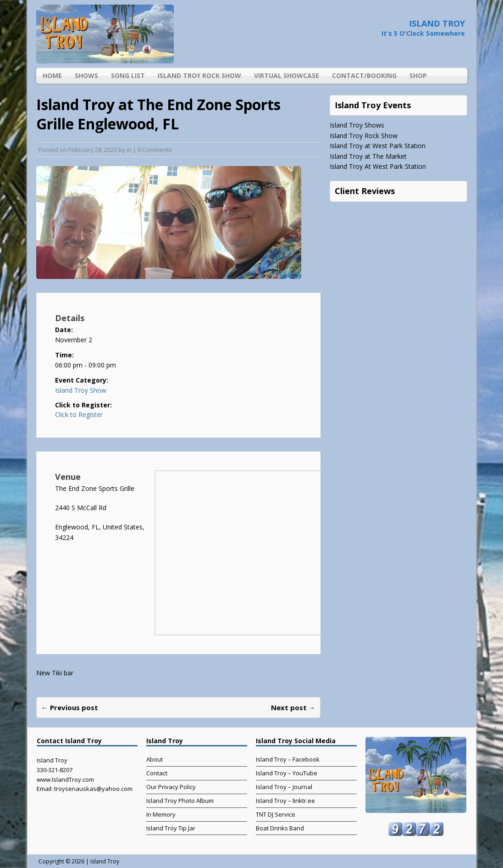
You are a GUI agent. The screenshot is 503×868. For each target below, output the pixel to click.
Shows (86, 75)
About (155, 759)
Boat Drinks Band (280, 828)
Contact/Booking (364, 75)
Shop (418, 75)
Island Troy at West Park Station (378, 146)
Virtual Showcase (287, 75)
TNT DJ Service (276, 814)
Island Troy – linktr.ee (285, 801)
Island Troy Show (81, 390)
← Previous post (70, 707)
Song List (128, 75)
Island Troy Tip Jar (171, 828)
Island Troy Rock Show (199, 75)
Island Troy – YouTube (287, 773)
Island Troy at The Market (368, 156)
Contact (157, 773)
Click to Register (79, 415)
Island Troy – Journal (284, 787)
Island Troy (105, 861)
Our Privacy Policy (171, 787)
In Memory (161, 814)
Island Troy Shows (357, 125)
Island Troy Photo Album (180, 801)
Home (52, 75)
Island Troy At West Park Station (378, 166)
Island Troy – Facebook (288, 759)
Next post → (293, 707)
